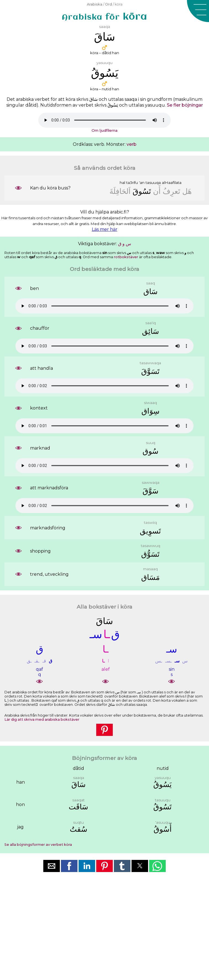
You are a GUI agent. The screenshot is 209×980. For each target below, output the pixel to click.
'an (142, 183)
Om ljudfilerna (104, 130)
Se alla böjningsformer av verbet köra (38, 845)
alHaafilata (172, 183)
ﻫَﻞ (187, 191)
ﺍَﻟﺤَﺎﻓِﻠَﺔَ (120, 191)
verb (132, 144)
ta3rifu (132, 183)
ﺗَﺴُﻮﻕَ (142, 191)
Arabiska (95, 4)
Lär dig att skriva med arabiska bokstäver (42, 719)
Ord (108, 4)
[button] (198, 11)
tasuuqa (153, 183)
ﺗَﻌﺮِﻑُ (172, 191)
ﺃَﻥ (157, 191)
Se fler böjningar (185, 105)
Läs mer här (105, 229)
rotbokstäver (126, 257)
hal (122, 183)
